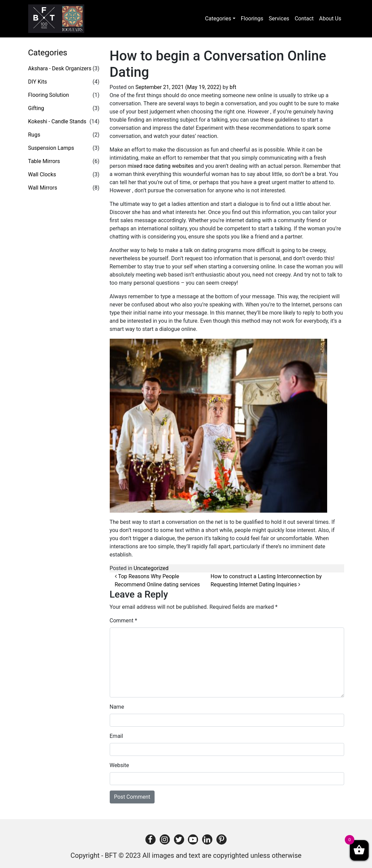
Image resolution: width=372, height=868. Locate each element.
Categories (218, 19)
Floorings (252, 19)
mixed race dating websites (161, 166)
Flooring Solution (49, 95)
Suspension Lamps (51, 148)
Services (279, 19)
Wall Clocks (42, 174)
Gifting (36, 108)
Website (119, 765)
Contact (304, 19)
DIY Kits (38, 82)
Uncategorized (151, 568)
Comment (123, 621)
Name (117, 707)
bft (233, 87)
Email (117, 736)
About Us (330, 19)
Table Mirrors (44, 161)
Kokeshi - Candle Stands (57, 121)
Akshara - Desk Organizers (60, 68)
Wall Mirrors (43, 188)
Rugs (34, 135)
